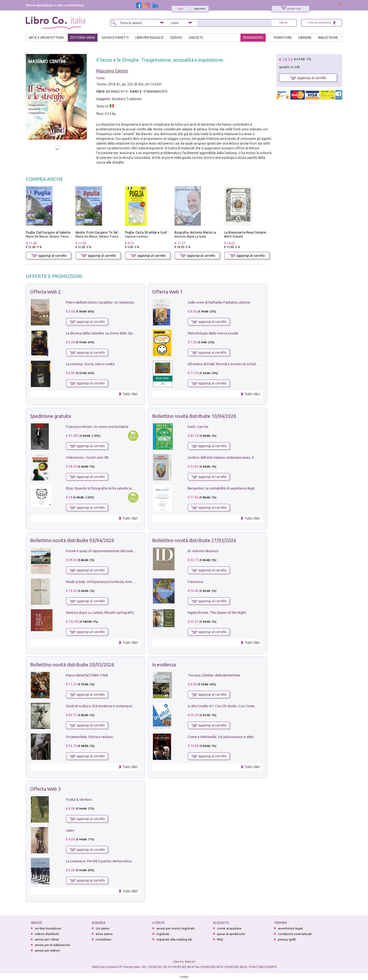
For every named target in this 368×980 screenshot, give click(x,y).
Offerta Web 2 (45, 292)
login (181, 9)
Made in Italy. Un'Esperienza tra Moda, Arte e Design (106, 582)
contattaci (103, 939)
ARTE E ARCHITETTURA (46, 38)
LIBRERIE (305, 38)
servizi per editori (47, 950)
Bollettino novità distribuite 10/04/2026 (194, 416)
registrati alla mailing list (174, 939)
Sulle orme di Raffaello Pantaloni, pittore (219, 302)
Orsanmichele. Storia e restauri (89, 737)
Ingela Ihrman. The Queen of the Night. (217, 612)
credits (184, 977)
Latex (70, 830)
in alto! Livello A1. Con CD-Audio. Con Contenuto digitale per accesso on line (246, 706)
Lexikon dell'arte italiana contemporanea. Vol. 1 (224, 457)
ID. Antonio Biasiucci (203, 551)
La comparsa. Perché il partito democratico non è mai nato (111, 861)
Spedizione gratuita (50, 416)
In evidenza (164, 665)
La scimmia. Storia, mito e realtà (90, 364)
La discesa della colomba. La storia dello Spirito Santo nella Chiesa (117, 333)
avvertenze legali (290, 928)
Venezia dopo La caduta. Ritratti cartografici (100, 612)
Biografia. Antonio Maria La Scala (199, 232)
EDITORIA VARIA (83, 38)
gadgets (196, 38)
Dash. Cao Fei (198, 427)
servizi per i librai (47, 939)
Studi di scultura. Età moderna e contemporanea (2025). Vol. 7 (113, 706)
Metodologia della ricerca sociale (213, 333)
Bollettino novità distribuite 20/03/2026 (72, 665)
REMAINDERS (253, 38)
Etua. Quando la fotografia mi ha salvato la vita (102, 488)
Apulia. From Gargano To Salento (100, 232)
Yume (100, 78)
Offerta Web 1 (167, 292)
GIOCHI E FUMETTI (115, 38)
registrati (199, 9)
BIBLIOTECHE (328, 38)
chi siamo (103, 928)
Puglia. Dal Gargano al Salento (48, 232)
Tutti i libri (130, 394)
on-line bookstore (48, 928)
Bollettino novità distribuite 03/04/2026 (72, 540)
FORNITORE (283, 38)
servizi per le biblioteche (52, 945)
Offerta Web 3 (45, 789)
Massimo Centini (112, 71)
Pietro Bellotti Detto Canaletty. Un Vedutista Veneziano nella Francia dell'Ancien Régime (133, 302)
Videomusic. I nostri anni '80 (87, 457)
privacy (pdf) (287, 939)
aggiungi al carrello (49, 256)
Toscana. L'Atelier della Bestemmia (214, 675)
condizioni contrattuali (295, 934)
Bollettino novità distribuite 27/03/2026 (194, 540)
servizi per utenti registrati (175, 928)
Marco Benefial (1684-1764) (87, 675)
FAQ (220, 939)
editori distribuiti (47, 934)
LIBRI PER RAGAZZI (149, 38)
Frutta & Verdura (79, 799)
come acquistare (229, 928)
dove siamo (104, 934)
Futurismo (195, 582)
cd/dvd (176, 38)
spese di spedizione (231, 934)
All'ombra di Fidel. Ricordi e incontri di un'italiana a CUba (231, 364)
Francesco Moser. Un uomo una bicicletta (97, 427)
